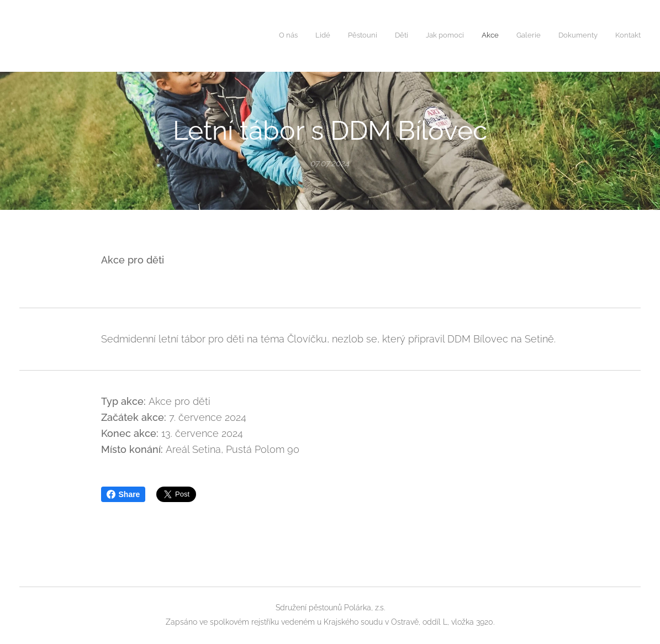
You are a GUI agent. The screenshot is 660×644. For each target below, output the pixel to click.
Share (123, 494)
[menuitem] (502, 36)
